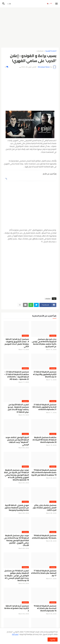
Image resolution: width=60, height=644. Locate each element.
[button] (57, 4)
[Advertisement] (30, 28)
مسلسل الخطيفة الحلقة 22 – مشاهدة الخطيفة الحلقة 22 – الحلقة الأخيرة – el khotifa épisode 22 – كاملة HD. (16, 376)
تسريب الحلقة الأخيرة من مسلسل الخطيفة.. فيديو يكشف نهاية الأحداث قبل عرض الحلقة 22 (18, 408)
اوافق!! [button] (53, 640)
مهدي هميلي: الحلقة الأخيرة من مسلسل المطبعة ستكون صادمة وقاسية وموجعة (17, 508)
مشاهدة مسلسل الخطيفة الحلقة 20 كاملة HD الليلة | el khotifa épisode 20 (44, 440)
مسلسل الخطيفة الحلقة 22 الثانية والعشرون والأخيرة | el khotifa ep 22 (45, 374)
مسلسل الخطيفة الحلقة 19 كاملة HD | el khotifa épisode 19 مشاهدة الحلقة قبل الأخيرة (44, 473)
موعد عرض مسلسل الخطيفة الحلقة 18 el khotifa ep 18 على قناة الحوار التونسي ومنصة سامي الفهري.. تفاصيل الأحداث (16, 540)
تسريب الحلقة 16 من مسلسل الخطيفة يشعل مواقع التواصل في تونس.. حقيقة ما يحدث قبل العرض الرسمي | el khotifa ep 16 (17, 576)
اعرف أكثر (15, 634)
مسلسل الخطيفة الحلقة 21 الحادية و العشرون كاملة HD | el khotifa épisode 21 (44, 407)
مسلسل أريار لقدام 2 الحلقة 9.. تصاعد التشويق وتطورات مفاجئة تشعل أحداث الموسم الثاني (17, 343)
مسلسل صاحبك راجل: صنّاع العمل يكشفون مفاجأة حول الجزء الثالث (45, 508)
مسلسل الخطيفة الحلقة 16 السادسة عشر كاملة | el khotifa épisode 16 (45, 608)
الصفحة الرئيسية (51, 51)
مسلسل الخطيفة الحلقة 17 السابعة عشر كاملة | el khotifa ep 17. (44, 573)
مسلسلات (40, 51)
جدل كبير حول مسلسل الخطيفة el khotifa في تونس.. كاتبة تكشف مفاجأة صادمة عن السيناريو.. (44, 343)
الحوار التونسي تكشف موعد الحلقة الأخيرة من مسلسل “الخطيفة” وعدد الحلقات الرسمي (17, 441)
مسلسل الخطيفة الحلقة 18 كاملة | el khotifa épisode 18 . (44, 537)
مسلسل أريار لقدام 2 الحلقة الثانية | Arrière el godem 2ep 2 (17, 608)
